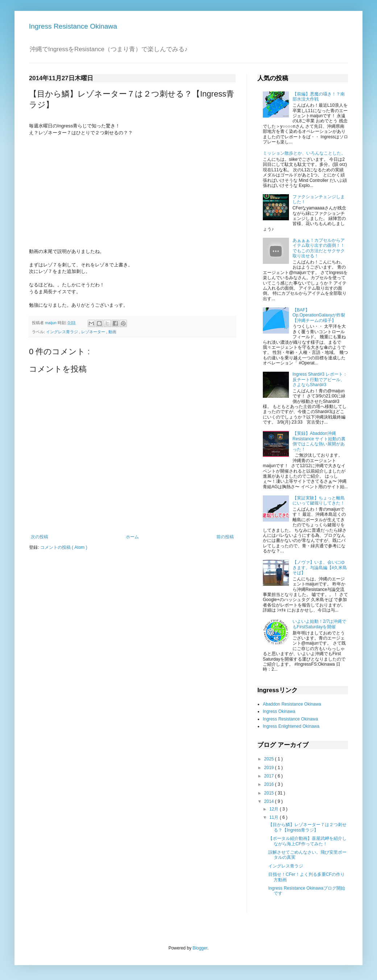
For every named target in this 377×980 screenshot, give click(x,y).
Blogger (200, 948)
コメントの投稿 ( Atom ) (64, 547)
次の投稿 (40, 537)
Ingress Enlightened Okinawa (291, 726)
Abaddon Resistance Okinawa (292, 704)
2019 (270, 768)
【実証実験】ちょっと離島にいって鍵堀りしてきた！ (319, 501)
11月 (275, 817)
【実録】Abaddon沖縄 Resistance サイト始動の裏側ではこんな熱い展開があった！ (319, 441)
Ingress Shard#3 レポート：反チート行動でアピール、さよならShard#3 (320, 379)
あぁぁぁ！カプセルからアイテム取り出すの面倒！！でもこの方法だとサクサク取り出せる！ (319, 248)
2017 (270, 776)
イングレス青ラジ (63, 332)
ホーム (132, 537)
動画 (112, 332)
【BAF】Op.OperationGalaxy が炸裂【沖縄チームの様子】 (319, 315)
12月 (275, 809)
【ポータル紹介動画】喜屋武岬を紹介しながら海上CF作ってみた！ (307, 841)
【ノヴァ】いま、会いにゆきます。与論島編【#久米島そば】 (320, 567)
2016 (270, 784)
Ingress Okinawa (279, 711)
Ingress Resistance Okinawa (73, 26)
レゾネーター (94, 332)
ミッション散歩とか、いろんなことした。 (304, 153)
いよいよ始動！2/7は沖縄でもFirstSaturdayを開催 (320, 624)
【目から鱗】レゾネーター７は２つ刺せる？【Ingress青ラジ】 (307, 827)
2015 (270, 793)
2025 (270, 759)
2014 (270, 801)
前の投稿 (225, 537)
